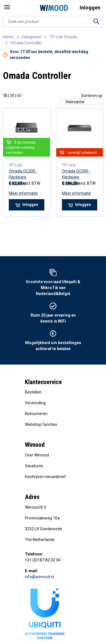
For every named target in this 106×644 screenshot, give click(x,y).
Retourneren (36, 414)
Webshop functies (41, 424)
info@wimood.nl (39, 577)
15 (5, 96)
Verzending (35, 403)
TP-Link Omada (63, 37)
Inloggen (27, 205)
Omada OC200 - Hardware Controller (23, 177)
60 (19, 96)
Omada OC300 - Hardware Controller (76, 177)
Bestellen (33, 392)
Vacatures (34, 466)
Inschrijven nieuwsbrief (45, 477)
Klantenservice (43, 382)
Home (8, 37)
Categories (32, 37)
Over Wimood (37, 455)
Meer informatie (23, 193)
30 (12, 96)
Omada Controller (26, 43)
